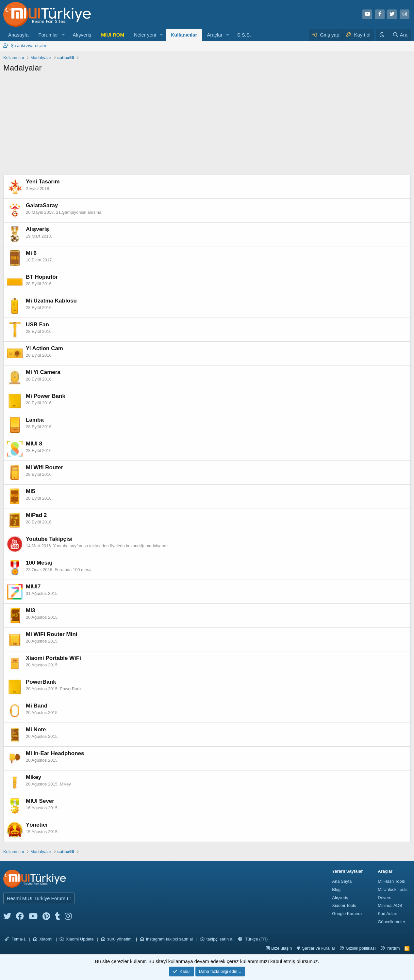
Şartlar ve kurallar (319, 948)
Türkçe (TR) (253, 939)
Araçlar (215, 35)
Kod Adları (388, 914)
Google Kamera (347, 914)
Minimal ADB (390, 905)
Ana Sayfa (342, 881)
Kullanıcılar (184, 35)
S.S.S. (244, 35)
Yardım (393, 948)
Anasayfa (18, 35)
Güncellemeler (391, 922)
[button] (63, 35)
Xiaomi (46, 939)
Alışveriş (82, 35)
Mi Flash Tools (391, 881)
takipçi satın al (220, 939)
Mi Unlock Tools (393, 889)
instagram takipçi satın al (169, 939)
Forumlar (48, 35)
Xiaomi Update (80, 939)
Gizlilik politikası (361, 948)
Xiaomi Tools (344, 905)
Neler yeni (145, 35)
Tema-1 (15, 939)
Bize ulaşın (282, 948)
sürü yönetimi (120, 939)
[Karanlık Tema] (383, 35)
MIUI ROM (113, 35)
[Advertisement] (207, 126)
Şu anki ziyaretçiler (29, 46)
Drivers (384, 898)
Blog (336, 889)
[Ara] (400, 35)
